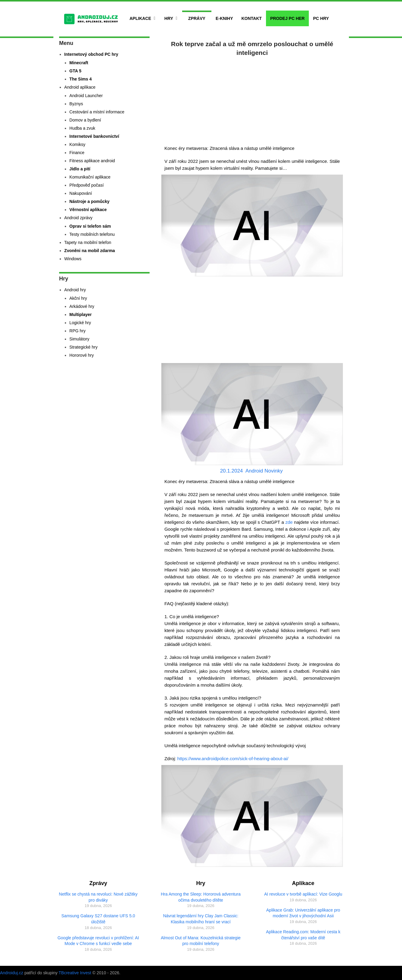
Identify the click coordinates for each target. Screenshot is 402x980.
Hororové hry (82, 355)
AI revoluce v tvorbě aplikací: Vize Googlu (303, 894)
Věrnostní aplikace (88, 210)
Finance (77, 153)
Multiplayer (81, 315)
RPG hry (78, 331)
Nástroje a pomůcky (89, 201)
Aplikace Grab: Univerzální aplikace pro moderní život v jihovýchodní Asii (303, 913)
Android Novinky (264, 471)
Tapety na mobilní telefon (88, 242)
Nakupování (81, 193)
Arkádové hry (82, 306)
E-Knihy (224, 18)
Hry (169, 18)
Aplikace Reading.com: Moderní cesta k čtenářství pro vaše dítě (303, 935)
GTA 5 (75, 71)
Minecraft (79, 63)
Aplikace (141, 18)
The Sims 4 (81, 79)
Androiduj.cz (12, 973)
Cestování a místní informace (97, 112)
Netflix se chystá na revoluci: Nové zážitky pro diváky (98, 897)
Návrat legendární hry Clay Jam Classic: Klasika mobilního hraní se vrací (201, 919)
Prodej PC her (287, 18)
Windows (73, 259)
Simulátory (79, 339)
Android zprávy (78, 218)
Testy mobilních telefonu (92, 234)
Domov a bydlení (85, 120)
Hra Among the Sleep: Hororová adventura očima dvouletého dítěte (201, 897)
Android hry (75, 290)
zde (289, 522)
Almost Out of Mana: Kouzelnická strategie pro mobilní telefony (201, 941)
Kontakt (251, 18)
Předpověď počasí (87, 185)
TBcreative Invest (75, 973)
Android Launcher (86, 96)
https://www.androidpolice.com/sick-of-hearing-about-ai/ (233, 759)
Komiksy (77, 144)
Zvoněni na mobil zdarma (90, 251)
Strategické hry (83, 347)
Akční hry (78, 298)
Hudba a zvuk (82, 128)
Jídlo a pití (80, 169)
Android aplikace (80, 87)
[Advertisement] (252, 100)
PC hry (321, 18)
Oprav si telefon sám (90, 226)
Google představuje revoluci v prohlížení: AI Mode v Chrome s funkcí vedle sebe (98, 941)
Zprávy (197, 18)
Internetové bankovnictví (94, 136)
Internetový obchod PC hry (91, 54)
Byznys (76, 104)
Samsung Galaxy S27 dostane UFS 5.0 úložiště (98, 919)
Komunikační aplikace (90, 177)
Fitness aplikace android (92, 161)
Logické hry (80, 323)
